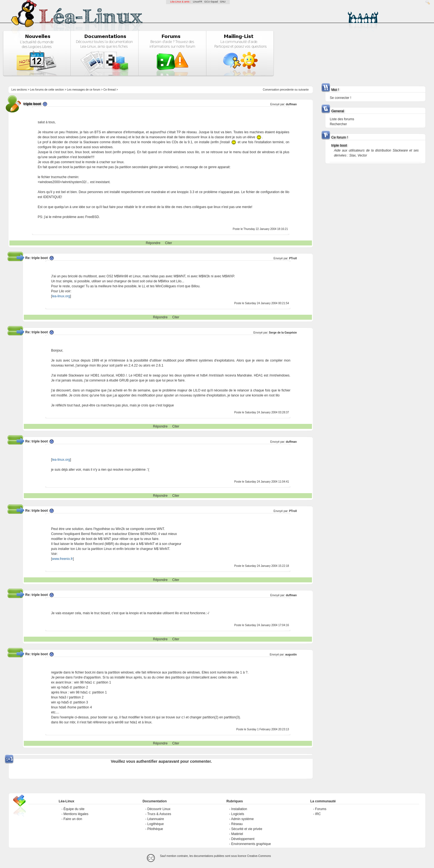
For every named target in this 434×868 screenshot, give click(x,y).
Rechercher (338, 124)
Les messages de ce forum (84, 90)
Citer (168, 243)
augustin (291, 655)
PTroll (293, 258)
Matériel (237, 834)
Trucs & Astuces (159, 814)
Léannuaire (156, 819)
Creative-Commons (259, 856)
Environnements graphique (251, 844)
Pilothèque (155, 829)
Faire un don (73, 819)
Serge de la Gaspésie (283, 333)
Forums (321, 809)
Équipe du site (74, 809)
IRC (318, 814)
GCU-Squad (211, 2)
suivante (303, 90)
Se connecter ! (340, 98)
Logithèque (155, 824)
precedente (287, 90)
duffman (291, 104)
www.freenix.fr (62, 559)
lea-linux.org (61, 296)
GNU (223, 2)
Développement (243, 839)
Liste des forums (342, 119)
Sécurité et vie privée (247, 829)
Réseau (237, 824)
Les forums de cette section (47, 90)
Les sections (19, 90)
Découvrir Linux (159, 809)
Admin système (242, 819)
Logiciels (238, 814)
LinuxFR (198, 2)
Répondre (153, 243)
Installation (239, 809)
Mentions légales (76, 814)
